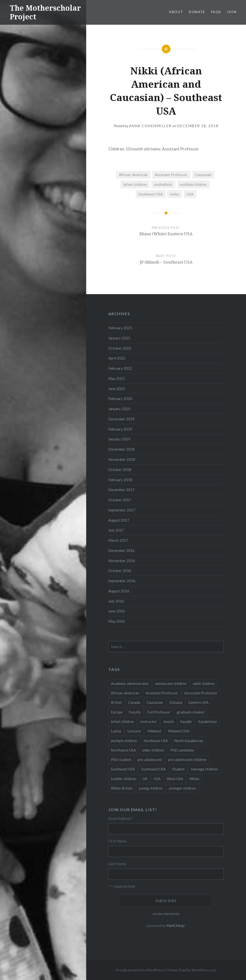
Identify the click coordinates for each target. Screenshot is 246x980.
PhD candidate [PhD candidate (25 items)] (182, 750)
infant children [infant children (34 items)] (123, 721)
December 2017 (121, 490)
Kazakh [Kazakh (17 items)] (186, 721)
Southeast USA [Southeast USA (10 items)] (123, 769)
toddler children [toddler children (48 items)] (124, 779)
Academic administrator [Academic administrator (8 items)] (130, 683)
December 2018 (121, 449)
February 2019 (120, 429)
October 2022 (120, 348)
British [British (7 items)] (116, 702)
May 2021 (117, 378)
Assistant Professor (171, 175)
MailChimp (175, 925)
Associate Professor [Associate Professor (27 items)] (201, 693)
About (176, 12)
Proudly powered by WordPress (140, 970)
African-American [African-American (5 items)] (125, 693)
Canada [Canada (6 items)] (134, 702)
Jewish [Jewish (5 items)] (169, 721)
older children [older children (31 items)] (153, 750)
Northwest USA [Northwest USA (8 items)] (123, 750)
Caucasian (203, 175)
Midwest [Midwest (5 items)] (154, 731)
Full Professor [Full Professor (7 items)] (159, 712)
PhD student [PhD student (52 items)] (121, 760)
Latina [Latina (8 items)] (116, 731)
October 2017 (120, 500)
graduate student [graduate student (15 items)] (191, 712)
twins (175, 194)
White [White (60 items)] (194, 779)
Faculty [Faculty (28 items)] (135, 712)
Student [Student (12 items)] (178, 769)
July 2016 (116, 601)
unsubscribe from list (166, 914)
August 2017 (119, 520)
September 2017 (122, 510)
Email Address (121, 818)
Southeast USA (151, 194)
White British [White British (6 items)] (122, 788)
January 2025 (119, 338)
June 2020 (117, 389)
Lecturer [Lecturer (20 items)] (134, 731)
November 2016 (122, 561)
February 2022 (120, 368)
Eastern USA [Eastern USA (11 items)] (198, 702)
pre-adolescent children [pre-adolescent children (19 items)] (187, 760)
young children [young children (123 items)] (151, 788)
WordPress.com (204, 970)
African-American (133, 175)
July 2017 (116, 530)
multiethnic (163, 184)
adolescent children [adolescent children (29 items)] (171, 683)
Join (232, 12)
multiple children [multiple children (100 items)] (124, 741)
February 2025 (120, 328)
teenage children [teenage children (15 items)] (204, 769)
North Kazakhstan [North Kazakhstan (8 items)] (189, 741)
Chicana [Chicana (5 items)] (176, 702)
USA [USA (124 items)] (157, 779)
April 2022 (117, 358)
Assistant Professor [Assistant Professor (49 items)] (162, 693)
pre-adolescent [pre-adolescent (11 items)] (150, 760)
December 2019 (121, 419)
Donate (197, 12)
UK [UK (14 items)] (145, 779)
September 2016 (122, 581)
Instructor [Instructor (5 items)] (149, 721)
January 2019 (119, 439)
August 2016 (119, 591)
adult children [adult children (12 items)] (204, 683)
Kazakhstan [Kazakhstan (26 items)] (207, 721)
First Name (117, 841)
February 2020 (120, 399)
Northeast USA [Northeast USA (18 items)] (156, 741)
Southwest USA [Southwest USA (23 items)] (154, 769)
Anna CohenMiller (150, 126)
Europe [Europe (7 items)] (117, 712)
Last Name (117, 864)
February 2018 (120, 480)
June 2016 (117, 611)
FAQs (216, 12)
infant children (135, 184)
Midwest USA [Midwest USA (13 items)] (179, 731)
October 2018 (120, 470)
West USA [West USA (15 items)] (175, 779)
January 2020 (119, 409)
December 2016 (121, 550)
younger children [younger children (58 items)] (182, 788)
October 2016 (120, 571)
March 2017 (118, 540)
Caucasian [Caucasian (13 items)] (155, 702)
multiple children (193, 184)
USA (190, 194)
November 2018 (122, 459)
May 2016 (117, 621)
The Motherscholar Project (45, 12)
